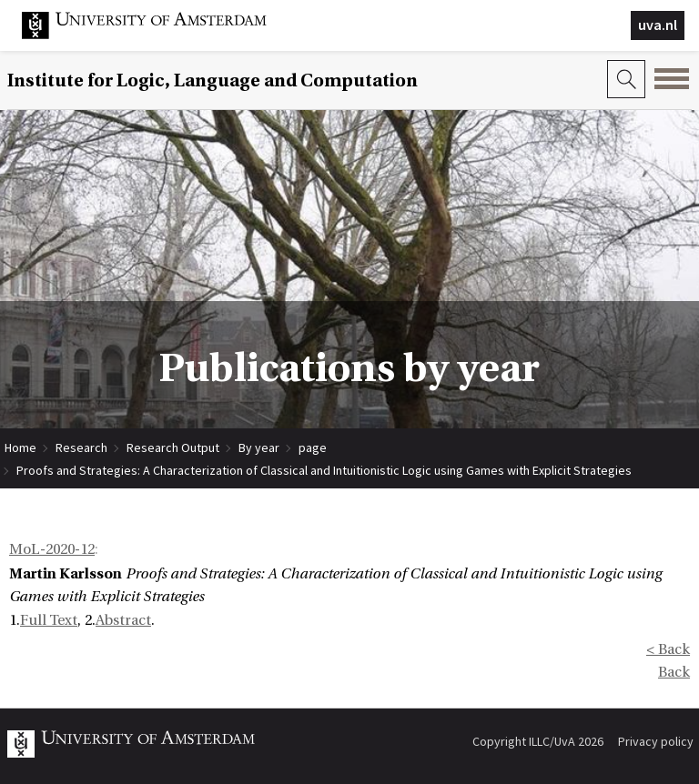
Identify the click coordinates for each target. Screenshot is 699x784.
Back (674, 672)
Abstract (123, 620)
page (313, 447)
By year (259, 447)
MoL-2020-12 (52, 549)
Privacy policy (656, 741)
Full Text (49, 620)
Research (81, 447)
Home (20, 447)
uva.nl (658, 25)
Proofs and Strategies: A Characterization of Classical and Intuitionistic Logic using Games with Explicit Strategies (324, 470)
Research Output (173, 447)
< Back (668, 649)
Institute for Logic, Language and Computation (213, 80)
